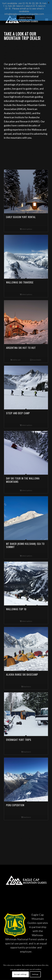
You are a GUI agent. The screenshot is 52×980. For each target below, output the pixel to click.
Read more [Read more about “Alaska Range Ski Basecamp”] (26, 677)
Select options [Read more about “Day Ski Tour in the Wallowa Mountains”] (26, 481)
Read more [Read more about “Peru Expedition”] (26, 808)
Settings (35, 974)
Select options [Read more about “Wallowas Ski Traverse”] (26, 285)
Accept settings (20, 974)
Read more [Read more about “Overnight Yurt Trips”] (26, 742)
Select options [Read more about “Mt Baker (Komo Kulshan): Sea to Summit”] (26, 546)
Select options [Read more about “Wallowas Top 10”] (26, 612)
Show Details (36, 350)
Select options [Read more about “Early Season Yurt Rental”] (26, 219)
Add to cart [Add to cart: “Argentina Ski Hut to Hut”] (15, 350)
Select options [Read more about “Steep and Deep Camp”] (26, 415)
